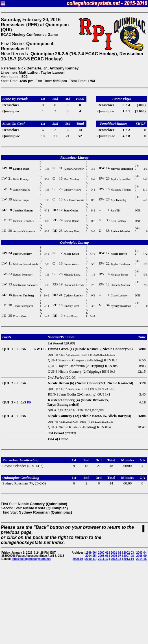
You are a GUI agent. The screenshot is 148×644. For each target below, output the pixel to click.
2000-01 (103, 553)
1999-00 (91, 553)
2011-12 (103, 559)
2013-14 (129, 559)
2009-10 (78, 559)
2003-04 (141, 553)
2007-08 (129, 556)
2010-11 (91, 559)
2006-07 (116, 556)
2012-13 (116, 559)
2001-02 (116, 553)
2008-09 (141, 556)
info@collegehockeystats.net (31, 559)
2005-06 (103, 556)
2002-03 (129, 553)
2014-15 (141, 559)
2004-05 (91, 556)
